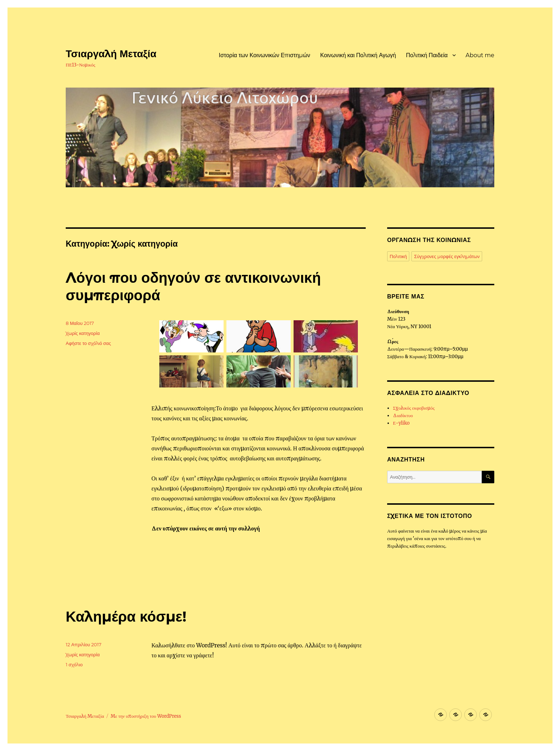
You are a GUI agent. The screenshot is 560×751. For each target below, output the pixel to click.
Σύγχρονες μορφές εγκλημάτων (447, 256)
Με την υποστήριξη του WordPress (146, 716)
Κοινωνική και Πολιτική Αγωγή (358, 55)
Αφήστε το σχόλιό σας (88, 343)
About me (480, 55)
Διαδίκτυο (403, 416)
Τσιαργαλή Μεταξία (111, 54)
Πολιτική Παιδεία (427, 55)
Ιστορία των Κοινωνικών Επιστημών (265, 55)
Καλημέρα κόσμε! (126, 616)
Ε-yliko (401, 423)
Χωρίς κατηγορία (83, 333)
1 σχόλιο (74, 664)
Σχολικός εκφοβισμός (414, 408)
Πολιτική (398, 256)
